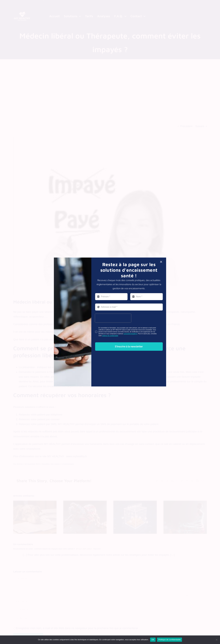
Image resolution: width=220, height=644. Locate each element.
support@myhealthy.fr (130, 334)
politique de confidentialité (110, 336)
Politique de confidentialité (169, 640)
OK (153, 640)
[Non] (216, 640)
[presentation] (113, 318)
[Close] (161, 262)
